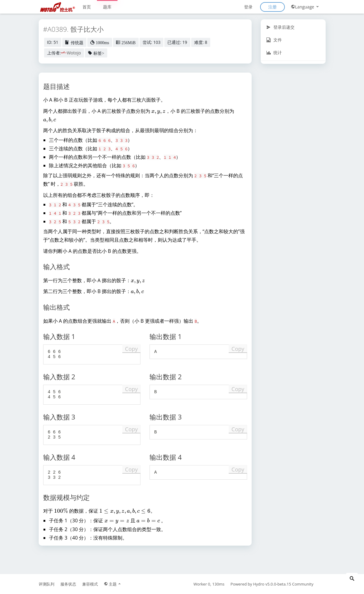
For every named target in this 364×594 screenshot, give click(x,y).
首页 (87, 7)
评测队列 (47, 584)
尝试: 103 (151, 42)
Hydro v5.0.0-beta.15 (272, 584)
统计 (274, 52)
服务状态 (68, 584)
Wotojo (74, 53)
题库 (107, 7)
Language (305, 7)
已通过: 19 (177, 42)
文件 (274, 40)
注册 (272, 7)
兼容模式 (90, 584)
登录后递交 (280, 27)
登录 (248, 7)
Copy (131, 349)
